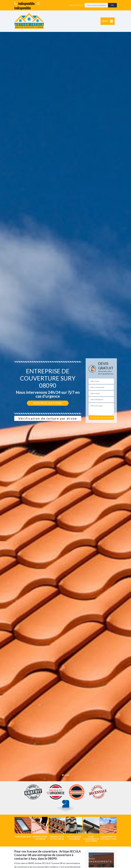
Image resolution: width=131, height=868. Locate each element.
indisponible (24, 3)
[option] (65, 434)
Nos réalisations (48, 403)
